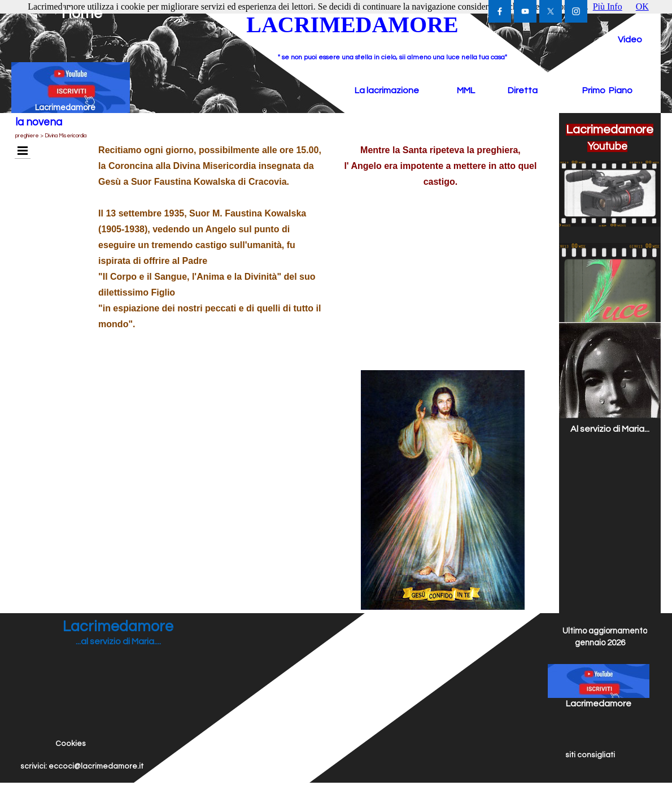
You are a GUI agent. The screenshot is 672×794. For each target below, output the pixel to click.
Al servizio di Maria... (610, 429)
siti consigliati (590, 755)
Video (630, 40)
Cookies (71, 744)
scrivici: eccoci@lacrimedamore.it (82, 766)
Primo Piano (607, 90)
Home (82, 14)
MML (466, 90)
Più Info (608, 6)
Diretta (523, 90)
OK (642, 6)
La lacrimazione (387, 90)
